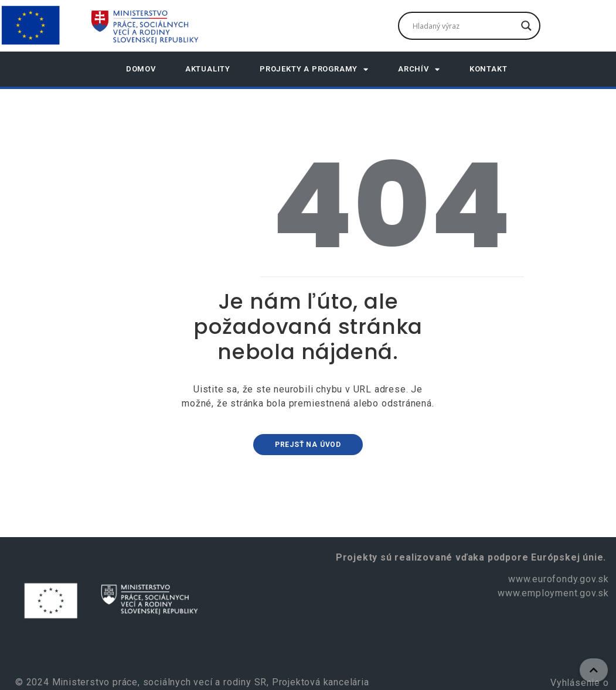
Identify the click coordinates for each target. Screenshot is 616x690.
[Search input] (464, 26)
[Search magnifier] (526, 26)
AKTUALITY (208, 69)
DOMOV (141, 69)
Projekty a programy (314, 69)
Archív (419, 69)
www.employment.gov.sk (553, 593)
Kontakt (489, 69)
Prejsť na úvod (308, 445)
